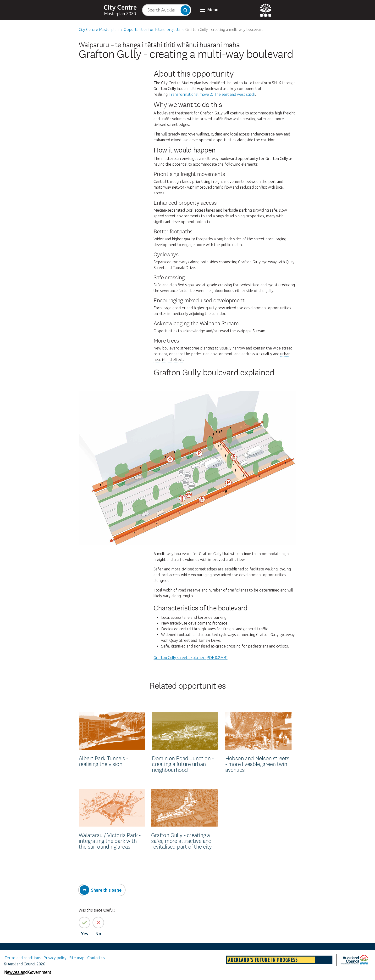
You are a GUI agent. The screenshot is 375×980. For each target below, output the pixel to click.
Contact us (96, 958)
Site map (77, 958)
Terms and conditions (23, 958)
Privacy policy (55, 958)
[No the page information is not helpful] (98, 923)
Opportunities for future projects (152, 29)
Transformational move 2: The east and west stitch (212, 94)
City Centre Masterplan (99, 29)
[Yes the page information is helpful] (84, 923)
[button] (210, 10)
